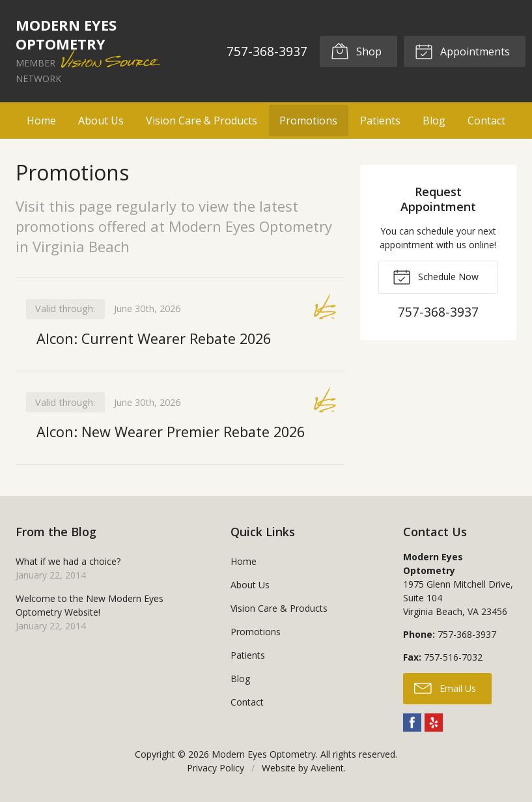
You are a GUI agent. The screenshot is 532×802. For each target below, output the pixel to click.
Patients (380, 121)
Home (41, 121)
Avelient (327, 768)
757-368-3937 (267, 51)
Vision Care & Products (202, 121)
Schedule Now (436, 276)
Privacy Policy (216, 768)
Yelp (434, 723)
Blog (434, 121)
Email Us (445, 688)
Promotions (308, 121)
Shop (356, 51)
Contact (486, 121)
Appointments (462, 51)
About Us (101, 121)
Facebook (412, 723)
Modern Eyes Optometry (264, 754)
